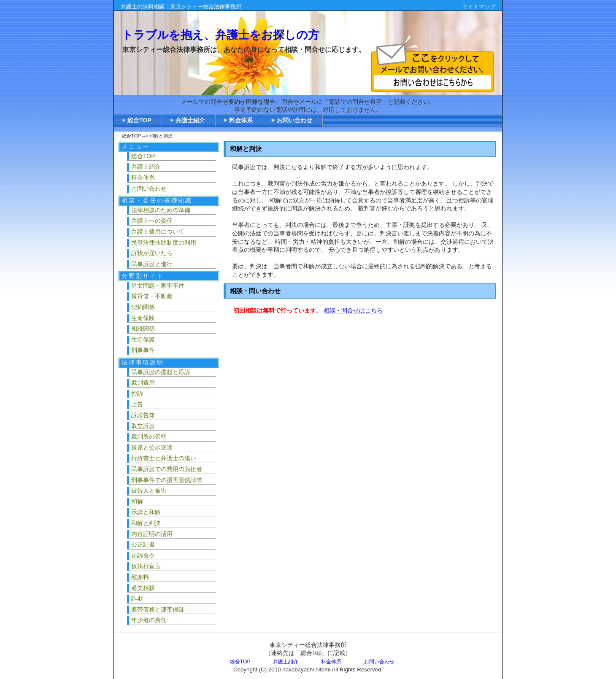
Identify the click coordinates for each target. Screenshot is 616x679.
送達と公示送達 (152, 447)
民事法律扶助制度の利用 (164, 242)
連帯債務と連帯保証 (158, 609)
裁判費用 (143, 383)
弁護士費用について (158, 232)
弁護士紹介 (190, 120)
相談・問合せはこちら (353, 310)
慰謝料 (140, 577)
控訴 (137, 393)
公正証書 (143, 544)
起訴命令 (143, 555)
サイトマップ (479, 7)
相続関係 (143, 329)
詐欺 (137, 598)
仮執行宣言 (146, 566)
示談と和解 (146, 512)
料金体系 (241, 120)
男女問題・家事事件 (158, 286)
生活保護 (143, 339)
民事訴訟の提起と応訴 (161, 372)
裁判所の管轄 (149, 436)
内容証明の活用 (152, 534)
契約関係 (143, 307)
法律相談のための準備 (161, 210)
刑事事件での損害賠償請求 (167, 480)
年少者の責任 (149, 620)
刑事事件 (143, 350)
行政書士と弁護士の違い (164, 458)
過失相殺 (143, 588)
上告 (137, 404)
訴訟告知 (143, 415)
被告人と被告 (149, 490)
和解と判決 (146, 523)
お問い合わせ (294, 120)
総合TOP (139, 120)
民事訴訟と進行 (152, 264)
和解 (137, 501)
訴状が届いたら (152, 253)
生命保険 (143, 318)
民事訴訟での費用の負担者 (167, 469)
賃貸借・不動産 (152, 296)
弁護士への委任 (152, 221)
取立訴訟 (143, 426)
